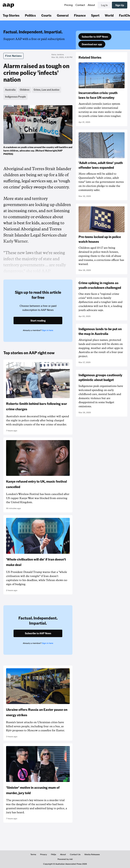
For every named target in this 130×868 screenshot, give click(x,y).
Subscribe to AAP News (95, 37)
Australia (10, 90)
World (109, 15)
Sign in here (48, 330)
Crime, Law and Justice (47, 90)
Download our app (92, 44)
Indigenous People (15, 97)
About (91, 5)
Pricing (69, 5)
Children (25, 90)
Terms (33, 854)
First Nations (13, 56)
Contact (80, 5)
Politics (30, 15)
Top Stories (11, 15)
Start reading (38, 321)
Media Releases (92, 854)
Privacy (44, 854)
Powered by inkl (65, 859)
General (63, 15)
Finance (80, 15)
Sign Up (120, 5)
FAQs (53, 854)
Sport (95, 15)
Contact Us (75, 854)
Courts (46, 15)
